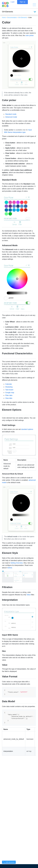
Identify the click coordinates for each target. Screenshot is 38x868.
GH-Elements (23, 18)
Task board (9, 390)
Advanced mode (11, 117)
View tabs (9, 398)
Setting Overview (17, 563)
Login (13, 5)
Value (29, 595)
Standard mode (11, 114)
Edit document (9, 862)
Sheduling (9, 387)
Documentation (12, 18)
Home (4, 18)
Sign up (22, 5)
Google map (10, 393)
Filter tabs (9, 395)
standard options (27, 429)
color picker (29, 35)
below (10, 568)
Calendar (9, 384)
